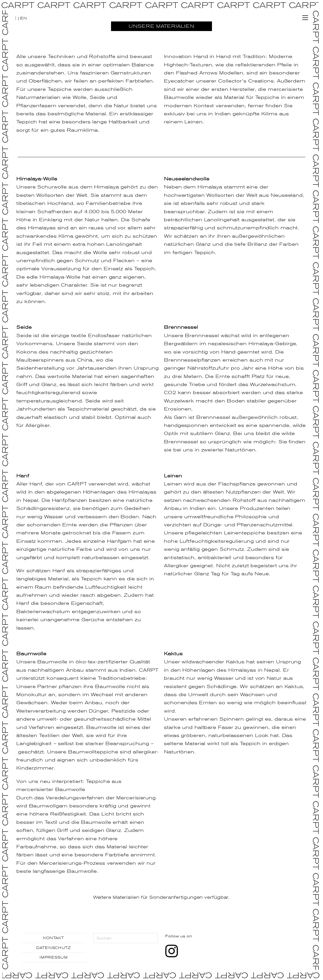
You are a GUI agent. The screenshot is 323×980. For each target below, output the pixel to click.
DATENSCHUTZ (54, 948)
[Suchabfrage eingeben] (126, 938)
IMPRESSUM (53, 957)
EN (24, 18)
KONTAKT (54, 938)
